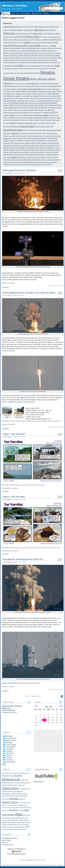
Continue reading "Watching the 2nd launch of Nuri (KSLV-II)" (21, 683)
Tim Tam (57, 146)
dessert (55, 133)
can (43, 94)
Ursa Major (11, 118)
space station (55, 55)
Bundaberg (21, 123)
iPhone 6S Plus (6, 808)
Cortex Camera (47, 37)
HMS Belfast (27, 160)
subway (14, 157)
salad (27, 84)
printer (18, 91)
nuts (35, 103)
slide (47, 60)
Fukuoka (12, 105)
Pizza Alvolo (40, 148)
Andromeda (38, 115)
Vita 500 (50, 138)
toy (14, 94)
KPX (53, 110)
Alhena (14, 101)
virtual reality (56, 89)
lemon (42, 152)
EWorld (30, 138)
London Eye (37, 157)
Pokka (48, 150)
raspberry (27, 141)
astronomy (14, 27)
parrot (14, 91)
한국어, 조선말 (57, 286)
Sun (41, 30)
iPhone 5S (8, 33)
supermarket (48, 148)
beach (17, 103)
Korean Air (43, 155)
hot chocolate (20, 148)
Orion (27, 101)
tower (20, 105)
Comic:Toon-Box (6, 488)
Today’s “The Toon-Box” (14, 434)
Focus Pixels (56, 37)
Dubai (44, 62)
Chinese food (26, 150)
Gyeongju (42, 60)
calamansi (53, 130)
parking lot (24, 60)
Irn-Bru (41, 118)
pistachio (12, 141)
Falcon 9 (13, 58)
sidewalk (6, 148)
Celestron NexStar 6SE (48, 51)
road (28, 62)
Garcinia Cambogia (40, 127)
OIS (40, 37)
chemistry (18, 94)
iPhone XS (19, 53)
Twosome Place (22, 138)
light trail (12, 37)
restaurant (13, 89)
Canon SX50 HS (22, 51)
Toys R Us (18, 73)
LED (7, 37)
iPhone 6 (13, 43)
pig (22, 110)
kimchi (16, 162)
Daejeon (6, 48)
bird (5, 91)
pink (5, 96)
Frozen (32, 83)
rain (23, 818)
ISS (42, 43)
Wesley (9, 173)
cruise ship (20, 160)
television (54, 58)
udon (46, 105)
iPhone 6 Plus (32, 37)
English (62, 286)
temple (42, 105)
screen (28, 94)
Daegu (5, 110)
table (33, 66)
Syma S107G (21, 86)
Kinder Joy (34, 141)
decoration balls (8, 66)
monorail (12, 60)
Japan (14, 808)
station (41, 55)
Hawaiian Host (43, 141)
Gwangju (27, 55)
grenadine (12, 148)
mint (34, 138)
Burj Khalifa (33, 62)
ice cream (12, 136)
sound (44, 34)
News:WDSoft (11, 747)
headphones (55, 94)
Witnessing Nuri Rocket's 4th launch (20, 170)
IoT (7, 805)
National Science (21, 48)
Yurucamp (38, 94)
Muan (37, 55)
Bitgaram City (8, 53)
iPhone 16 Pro (48, 164)
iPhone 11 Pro (36, 53)
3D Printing (10, 753)
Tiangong (6, 58)
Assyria (41, 162)
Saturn (35, 51)
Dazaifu (32, 105)
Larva (48, 86)
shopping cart (56, 86)
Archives (46, 13)
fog (54, 101)
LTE (28, 34)
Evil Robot (50, 98)
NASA (18, 58)
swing (12, 73)
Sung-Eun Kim (46, 58)
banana (37, 150)
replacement (12, 86)
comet (12, 115)
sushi (57, 148)
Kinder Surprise (15, 143)
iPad (36, 40)
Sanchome (28, 143)
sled (15, 66)
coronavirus (41, 91)
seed (33, 146)
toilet (5, 157)
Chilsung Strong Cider (30, 133)
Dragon (32, 55)
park (16, 105)
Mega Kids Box (35, 73)
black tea (17, 126)
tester (54, 91)
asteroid (13, 113)
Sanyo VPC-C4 (28, 27)
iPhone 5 (57, 40)
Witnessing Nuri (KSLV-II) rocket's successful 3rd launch (29, 293)
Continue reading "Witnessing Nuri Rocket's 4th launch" (19, 279)
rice (29, 146)
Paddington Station (52, 155)
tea (14, 133)
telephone (34, 91)
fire (9, 62)
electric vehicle (18, 55)
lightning (47, 113)
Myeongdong (35, 164)
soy (4, 123)
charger (24, 789)
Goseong (44, 108)
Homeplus (51, 66)
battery (38, 84)
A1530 (24, 34)
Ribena (46, 118)
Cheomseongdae (33, 60)
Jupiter (11, 55)
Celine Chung (51, 34)
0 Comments (12, 283)
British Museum (30, 162)
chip (26, 148)
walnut (39, 103)
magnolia (16, 152)
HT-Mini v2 (52, 115)
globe (49, 94)
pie (12, 138)
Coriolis (49, 89)
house (12, 62)
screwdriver (27, 66)
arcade (13, 164)
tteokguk (53, 68)
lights (16, 62)
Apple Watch (53, 103)
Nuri (49, 421)
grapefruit (25, 126)
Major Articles (37, 13)
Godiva (16, 146)
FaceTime (26, 68)
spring (11, 152)
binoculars (56, 27)
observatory (44, 46)
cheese (6, 136)
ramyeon (21, 162)
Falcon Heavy (37, 58)
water (7, 829)
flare (36, 110)
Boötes (31, 115)
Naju (14, 53)
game (24, 94)
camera (6, 27)
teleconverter (37, 113)
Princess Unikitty (29, 98)
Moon (21, 27)
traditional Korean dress (40, 96)
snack (48, 62)
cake (38, 48)
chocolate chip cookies (11, 68)
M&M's (17, 37)
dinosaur (34, 108)
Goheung (27, 42)
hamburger (7, 164)
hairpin (5, 62)
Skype (48, 68)
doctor (26, 108)
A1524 (22, 37)
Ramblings (9, 743)
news (19, 110)
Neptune (26, 113)
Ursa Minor (48, 110)
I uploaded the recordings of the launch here (21, 402)
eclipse (20, 30)
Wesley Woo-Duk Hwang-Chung (17, 829)
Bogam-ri (26, 110)
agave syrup (7, 120)
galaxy (46, 115)
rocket (37, 45)
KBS (16, 110)
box (12, 146)
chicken (53, 150)
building (18, 60)
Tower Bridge (36, 160)
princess (45, 136)
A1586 (15, 40)
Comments (40, 782)
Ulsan (26, 103)
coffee (39, 62)
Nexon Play (27, 130)
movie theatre (16, 78)
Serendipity (29, 860)
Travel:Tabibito (10, 762)
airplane (26, 115)
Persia (55, 162)
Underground (34, 155)
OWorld (9, 91)
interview (11, 110)
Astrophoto (5, 283)
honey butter (56, 120)
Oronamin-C (24, 120)
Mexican (18, 150)
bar (50, 143)
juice (38, 152)
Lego (21, 146)
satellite (36, 27)
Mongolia (53, 105)
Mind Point (19, 133)
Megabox (48, 72)
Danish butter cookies (32, 86)
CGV (54, 148)
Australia (51, 146)
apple (28, 164)
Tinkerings (9, 751)
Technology (10, 749)
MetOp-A (41, 110)
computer (6, 73)
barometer (20, 40)
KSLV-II (12, 45)
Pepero (38, 143)
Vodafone (30, 118)
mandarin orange (28, 152)
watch (3, 829)
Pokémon (9, 133)
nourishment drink (46, 120)
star (36, 30)
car (54, 53)
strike (9, 157)
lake (24, 808)
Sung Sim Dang (35, 89)
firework (22, 103)
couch (21, 68)
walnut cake (42, 133)
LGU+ (21, 43)
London (17, 118)
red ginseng (16, 120)
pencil (47, 123)
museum (12, 48)
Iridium (25, 53)
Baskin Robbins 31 (41, 138)
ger (49, 105)
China (48, 55)
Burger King (10, 783)
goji (16, 141)
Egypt (45, 162)
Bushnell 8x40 (48, 101)
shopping (14, 822)
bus (23, 105)
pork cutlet (7, 89)
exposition (49, 91)
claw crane (19, 164)
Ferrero (37, 146)
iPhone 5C (7, 43)
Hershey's (21, 141)
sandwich (19, 136)
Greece (50, 162)
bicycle (44, 89)
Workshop (10, 760)
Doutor (8, 123)
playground (9, 94)
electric (58, 53)
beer (15, 123)
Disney (51, 60)
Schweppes (53, 118)
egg (39, 108)
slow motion (18, 34)
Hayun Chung (35, 43)
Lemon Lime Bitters (39, 123)
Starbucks (7, 138)
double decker (22, 157)
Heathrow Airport (23, 155)
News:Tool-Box (11, 745)
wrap (16, 84)
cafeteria (51, 136)
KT (17, 43)
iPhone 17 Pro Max (10, 51)
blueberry (43, 150)
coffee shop (51, 48)
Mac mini (5, 843)
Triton (30, 113)
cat (50, 46)
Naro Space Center (50, 42)
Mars (39, 51)
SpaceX (6, 55)
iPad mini (41, 40)
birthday (25, 136)
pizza (57, 66)
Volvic (59, 118)
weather (36, 118)
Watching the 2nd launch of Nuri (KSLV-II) (23, 559)
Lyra (43, 113)
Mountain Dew (8, 127)
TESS (30, 58)
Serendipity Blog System (10, 838)
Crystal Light (49, 152)
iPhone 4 (47, 30)
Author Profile (26, 13)
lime (21, 152)
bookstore (12, 150)
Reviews (9, 758)
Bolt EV (50, 53)
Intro (18, 13)
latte (32, 126)
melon (32, 150)
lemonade (58, 48)
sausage (6, 98)
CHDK (17, 115)
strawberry (44, 143)
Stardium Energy (36, 130)
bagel (30, 148)
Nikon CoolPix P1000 (25, 46)
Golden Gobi (44, 146)
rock (28, 48)
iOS (31, 34)
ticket (15, 138)
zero (35, 152)
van (37, 162)
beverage (33, 48)
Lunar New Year (27, 96)
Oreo (45, 66)
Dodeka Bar (55, 143)
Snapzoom (7, 113)
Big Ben (30, 157)
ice (12, 123)
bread (59, 108)
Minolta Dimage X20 (46, 27)
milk (42, 66)
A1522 (6, 40)
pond (29, 53)
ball (57, 91)
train (45, 55)
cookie (37, 66)
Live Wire (53, 123)
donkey (32, 110)
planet (30, 51)
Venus (9, 101)
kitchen (18, 808)
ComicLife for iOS (7, 845)
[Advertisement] (49, 741)
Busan (27, 105)
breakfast (9, 96)
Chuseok (6, 30)
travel (6, 46)
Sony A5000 (11, 103)
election (8, 796)
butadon (6, 105)
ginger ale (29, 123)
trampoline (25, 73)
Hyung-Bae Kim (53, 96)
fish (30, 108)
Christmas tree (55, 62)
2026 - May (49, 707)
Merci (34, 143)
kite (60, 96)
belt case (27, 40)
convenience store (13, 130)
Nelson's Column (46, 157)
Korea (31, 101)
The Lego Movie (40, 98)
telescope (13, 30)
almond (31, 103)
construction (22, 62)
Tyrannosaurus (52, 108)
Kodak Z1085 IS (28, 30)
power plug (23, 118)
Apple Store (45, 103)
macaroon (58, 136)
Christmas (49, 133)
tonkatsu (20, 89)
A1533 (53, 30)
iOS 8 (32, 40)
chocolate (43, 48)
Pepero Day (7, 146)
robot (24, 164)
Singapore (44, 53)
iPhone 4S (37, 33)
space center (24, 58)
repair (5, 86)
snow (20, 65)
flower (55, 60)
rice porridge (17, 96)
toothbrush (22, 84)
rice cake (43, 68)
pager (29, 91)
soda (26, 822)
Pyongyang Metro (7, 712)
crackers (25, 146)
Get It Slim (50, 127)
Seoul (41, 164)
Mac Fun (9, 755)
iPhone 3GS (49, 40)
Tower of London (46, 160)
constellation (21, 101)
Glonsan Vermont (34, 120)
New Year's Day (35, 68)
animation (43, 86)
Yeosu (53, 46)
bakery (25, 89)
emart (25, 796)
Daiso (34, 148)
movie (33, 94)
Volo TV (11, 162)
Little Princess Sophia (35, 136)
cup (22, 794)
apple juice (46, 130)
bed (46, 94)
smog (21, 115)
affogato (6, 150)
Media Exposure (11, 740)
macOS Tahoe (6, 840)
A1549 (10, 40)
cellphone (23, 91)
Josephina (19, 113)
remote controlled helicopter (49, 84)
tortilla (12, 84)
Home (13, 13)
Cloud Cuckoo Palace (16, 98)
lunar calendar (38, 101)
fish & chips (12, 160)
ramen (22, 143)
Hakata (37, 105)
